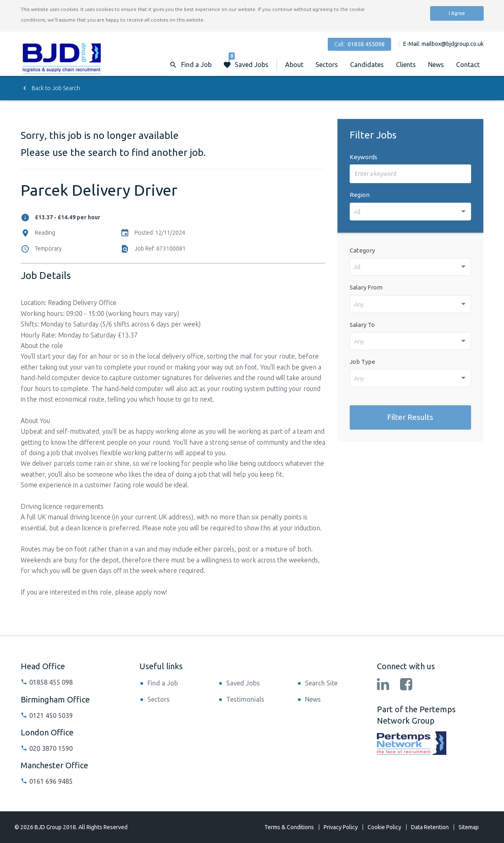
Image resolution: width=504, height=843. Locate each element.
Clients (406, 65)
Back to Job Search (50, 88)
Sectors (327, 65)
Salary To (362, 325)
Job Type (362, 362)
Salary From (366, 287)
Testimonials (245, 699)
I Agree (457, 13)
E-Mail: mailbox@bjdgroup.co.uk (443, 44)
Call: (359, 44)
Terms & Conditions (289, 827)
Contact (468, 65)
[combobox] (411, 212)
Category (362, 250)
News (436, 65)
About (294, 65)
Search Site (321, 683)
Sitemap (469, 827)
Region (360, 195)
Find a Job (163, 683)
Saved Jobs (249, 61)
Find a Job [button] (196, 65)
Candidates (367, 65)
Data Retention (430, 827)
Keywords (363, 157)
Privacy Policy (341, 827)
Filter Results (410, 417)
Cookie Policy (384, 827)
